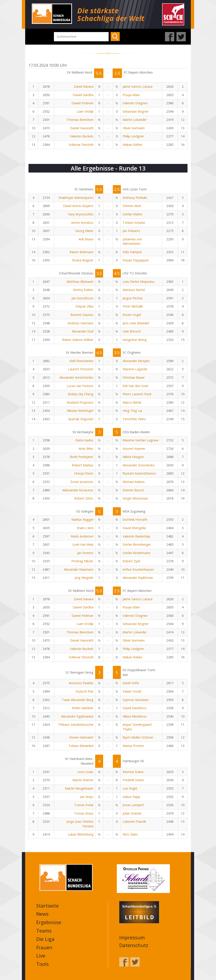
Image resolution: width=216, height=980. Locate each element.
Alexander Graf (83, 331)
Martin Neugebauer (79, 788)
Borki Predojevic (82, 457)
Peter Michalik (133, 306)
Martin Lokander (135, 120)
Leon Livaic (85, 772)
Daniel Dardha (83, 95)
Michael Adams (134, 482)
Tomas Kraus (84, 813)
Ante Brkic (86, 449)
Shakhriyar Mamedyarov (76, 198)
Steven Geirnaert (81, 737)
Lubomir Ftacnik (134, 821)
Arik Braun (86, 239)
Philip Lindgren (133, 136)
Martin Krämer (83, 780)
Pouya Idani (131, 95)
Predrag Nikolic (82, 561)
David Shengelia (134, 528)
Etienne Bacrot (133, 490)
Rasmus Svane (133, 772)
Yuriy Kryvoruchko (81, 214)
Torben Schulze (134, 223)
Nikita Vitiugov (133, 457)
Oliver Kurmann (134, 128)
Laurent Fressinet (81, 369)
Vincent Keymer (134, 449)
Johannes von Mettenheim (132, 241)
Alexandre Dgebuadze (77, 716)
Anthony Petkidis (135, 198)
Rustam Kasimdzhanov (139, 473)
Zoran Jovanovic (82, 482)
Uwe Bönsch (132, 331)
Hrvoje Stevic (84, 473)
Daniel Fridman (82, 103)
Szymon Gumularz (136, 700)
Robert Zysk (131, 561)
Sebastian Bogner (136, 111)
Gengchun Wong (135, 340)
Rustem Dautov (82, 315)
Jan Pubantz (131, 231)
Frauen (44, 947)
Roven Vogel (132, 315)
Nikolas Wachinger (80, 411)
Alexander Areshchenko (76, 377)
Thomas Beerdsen (80, 120)
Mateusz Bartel (134, 290)
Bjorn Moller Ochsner (138, 737)
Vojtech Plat (84, 691)
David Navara (84, 86)
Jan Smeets (85, 553)
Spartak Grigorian (81, 419)
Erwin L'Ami (85, 528)
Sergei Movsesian (135, 498)
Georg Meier (84, 231)
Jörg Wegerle (84, 578)
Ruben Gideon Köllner (78, 340)
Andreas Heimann (81, 323)
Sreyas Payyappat (136, 260)
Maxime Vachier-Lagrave (141, 440)
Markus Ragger (82, 519)
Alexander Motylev (136, 361)
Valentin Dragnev (135, 103)
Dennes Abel (132, 206)
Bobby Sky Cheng (81, 394)
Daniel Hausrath (82, 128)
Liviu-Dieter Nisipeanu (138, 282)
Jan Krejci (87, 797)
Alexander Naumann (79, 569)
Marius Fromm (133, 746)
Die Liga (45, 939)
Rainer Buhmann (81, 252)
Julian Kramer (132, 813)
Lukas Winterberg (81, 834)
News (42, 914)
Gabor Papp (131, 797)
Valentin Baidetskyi (136, 536)
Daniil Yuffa (131, 683)
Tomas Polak (84, 805)
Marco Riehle (132, 402)
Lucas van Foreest (80, 386)
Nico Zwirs (130, 834)
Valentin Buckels (82, 136)
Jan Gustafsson (82, 298)
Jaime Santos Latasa (137, 86)
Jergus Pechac (133, 298)
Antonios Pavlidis (81, 683)
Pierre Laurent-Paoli (137, 394)
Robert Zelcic (84, 498)
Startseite (47, 906)
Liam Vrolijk (85, 111)
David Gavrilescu (135, 708)
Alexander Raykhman (138, 578)
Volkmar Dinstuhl (81, 145)
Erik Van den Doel (135, 386)
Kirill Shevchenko (81, 361)
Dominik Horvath (135, 519)
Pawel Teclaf (132, 691)
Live (41, 955)
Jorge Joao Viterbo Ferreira (80, 824)
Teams (44, 931)
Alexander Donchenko (139, 465)
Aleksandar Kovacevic (78, 490)
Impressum (132, 937)
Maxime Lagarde (135, 369)
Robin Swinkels (83, 708)
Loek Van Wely (83, 544)
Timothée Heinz (134, 419)
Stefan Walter (133, 214)
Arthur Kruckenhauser (138, 569)
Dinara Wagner (83, 260)
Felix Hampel (132, 252)
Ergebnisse (49, 922)
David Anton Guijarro (78, 206)
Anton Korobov (82, 223)
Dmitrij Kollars (83, 290)
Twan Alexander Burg (78, 700)
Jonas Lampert (133, 805)
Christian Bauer (134, 377)
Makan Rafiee (132, 145)
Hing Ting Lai (132, 411)
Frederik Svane (133, 780)
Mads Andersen (82, 536)
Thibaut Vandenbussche (76, 725)
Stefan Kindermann (136, 553)
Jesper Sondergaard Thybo (137, 727)
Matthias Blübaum (80, 282)
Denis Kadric (84, 440)
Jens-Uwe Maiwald (136, 323)
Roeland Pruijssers (80, 402)
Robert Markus (83, 465)
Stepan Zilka (84, 306)
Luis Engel (130, 788)
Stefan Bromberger (137, 544)
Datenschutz (134, 945)
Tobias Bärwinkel (81, 746)
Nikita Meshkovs (135, 716)
